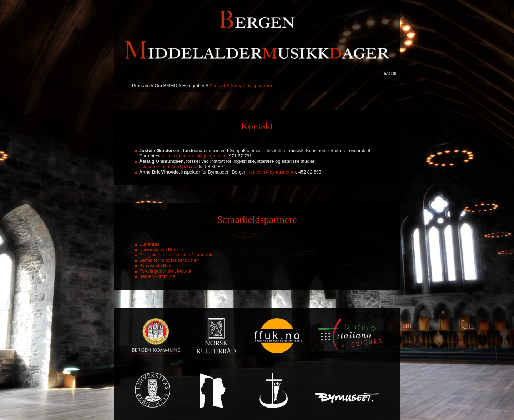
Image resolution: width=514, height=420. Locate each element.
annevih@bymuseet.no (273, 172)
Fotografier (193, 86)
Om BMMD (166, 86)
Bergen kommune (157, 276)
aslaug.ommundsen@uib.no (168, 167)
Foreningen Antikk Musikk (165, 271)
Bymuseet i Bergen (158, 266)
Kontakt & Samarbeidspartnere (241, 86)
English (390, 73)
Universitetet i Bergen (161, 249)
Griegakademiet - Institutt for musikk (176, 255)
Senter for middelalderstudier (168, 260)
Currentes (149, 244)
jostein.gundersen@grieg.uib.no (194, 156)
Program (141, 86)
